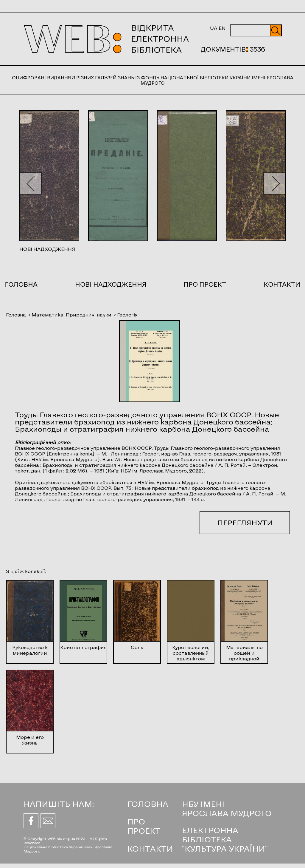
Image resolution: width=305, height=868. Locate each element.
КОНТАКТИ (150, 848)
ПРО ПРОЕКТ (144, 826)
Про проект (205, 284)
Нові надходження (111, 284)
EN (222, 28)
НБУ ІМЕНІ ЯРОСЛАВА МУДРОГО (227, 808)
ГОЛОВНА (148, 804)
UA (214, 28)
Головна (21, 284)
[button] (31, 183)
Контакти (282, 284)
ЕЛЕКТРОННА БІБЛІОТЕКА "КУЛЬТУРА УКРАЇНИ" (225, 839)
